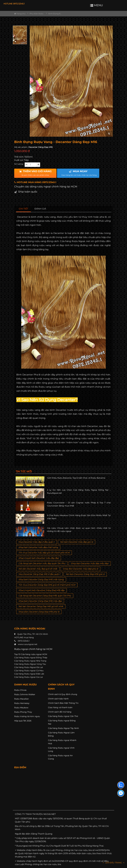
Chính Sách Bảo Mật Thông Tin (63, 703)
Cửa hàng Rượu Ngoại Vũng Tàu (30, 664)
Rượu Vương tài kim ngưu (27, 716)
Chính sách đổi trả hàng (60, 712)
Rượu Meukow (21, 708)
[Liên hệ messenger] (121, 793)
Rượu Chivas (20, 690)
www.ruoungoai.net (28, 644)
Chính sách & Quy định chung (63, 694)
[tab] (24, 209)
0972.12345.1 (24, 641)
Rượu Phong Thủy (23, 712)
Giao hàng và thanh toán (60, 707)
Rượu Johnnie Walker (25, 694)
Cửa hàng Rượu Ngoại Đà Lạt (29, 667)
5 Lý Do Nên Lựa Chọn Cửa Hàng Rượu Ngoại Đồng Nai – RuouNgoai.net (79, 491)
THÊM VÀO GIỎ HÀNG (35, 173)
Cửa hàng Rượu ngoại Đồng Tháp (31, 658)
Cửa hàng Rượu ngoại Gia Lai (29, 677)
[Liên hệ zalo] (121, 785)
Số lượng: (19, 164)
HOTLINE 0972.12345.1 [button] (14, 4)
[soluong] (32, 165)
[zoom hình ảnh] (109, 134)
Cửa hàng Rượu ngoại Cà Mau (29, 671)
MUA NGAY (79, 173)
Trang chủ (20, 14)
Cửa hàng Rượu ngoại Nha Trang (30, 661)
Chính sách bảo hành (58, 699)
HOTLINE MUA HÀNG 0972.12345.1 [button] (35, 182)
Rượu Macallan (21, 699)
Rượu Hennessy (22, 703)
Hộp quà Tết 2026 (23, 721)
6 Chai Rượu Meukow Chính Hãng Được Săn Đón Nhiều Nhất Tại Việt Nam (79, 517)
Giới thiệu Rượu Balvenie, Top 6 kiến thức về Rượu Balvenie (76, 478)
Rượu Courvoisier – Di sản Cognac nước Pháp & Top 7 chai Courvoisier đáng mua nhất (79, 504)
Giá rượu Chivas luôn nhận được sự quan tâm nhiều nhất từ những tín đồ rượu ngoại (79, 530)
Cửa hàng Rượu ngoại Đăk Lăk (29, 674)
